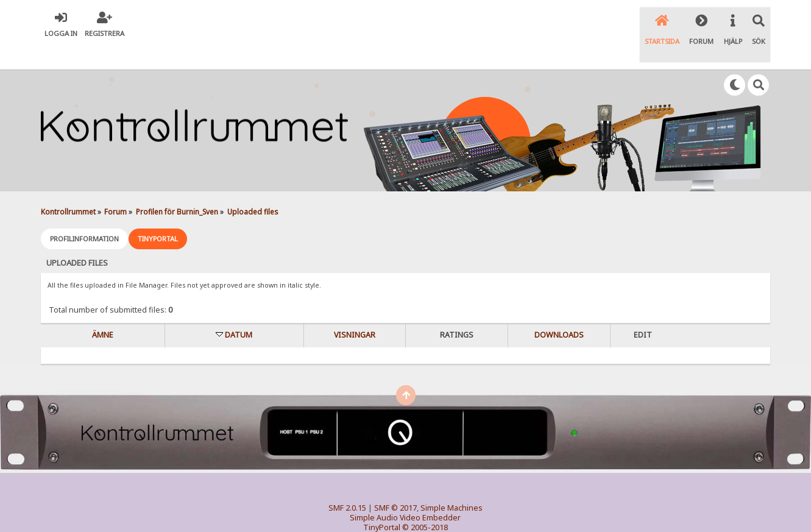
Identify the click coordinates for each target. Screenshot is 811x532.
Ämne (103, 309)
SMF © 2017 (395, 482)
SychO (442, 512)
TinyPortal (382, 502)
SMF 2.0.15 (347, 482)
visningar (355, 309)
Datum (239, 309)
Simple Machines (452, 482)
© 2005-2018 (425, 502)
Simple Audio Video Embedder (405, 492)
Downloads (559, 309)
